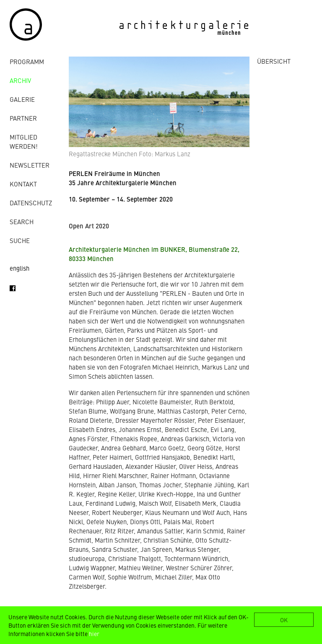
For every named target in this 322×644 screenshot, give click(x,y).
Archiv (20, 80)
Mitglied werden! (24, 141)
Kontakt (23, 184)
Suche (20, 240)
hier (94, 634)
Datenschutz (31, 203)
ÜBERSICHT (274, 61)
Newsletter (30, 165)
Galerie (22, 99)
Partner (23, 118)
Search (22, 221)
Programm (27, 61)
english (19, 268)
